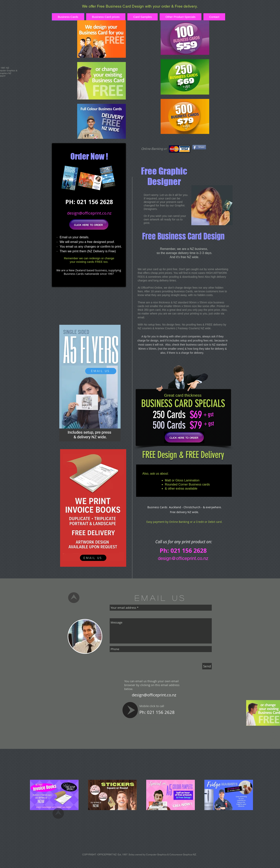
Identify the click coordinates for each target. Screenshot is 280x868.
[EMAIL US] (101, 371)
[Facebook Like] (216, 147)
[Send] (207, 666)
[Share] (199, 147)
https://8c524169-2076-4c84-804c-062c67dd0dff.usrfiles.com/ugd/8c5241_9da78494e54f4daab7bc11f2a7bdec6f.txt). (131, 723)
